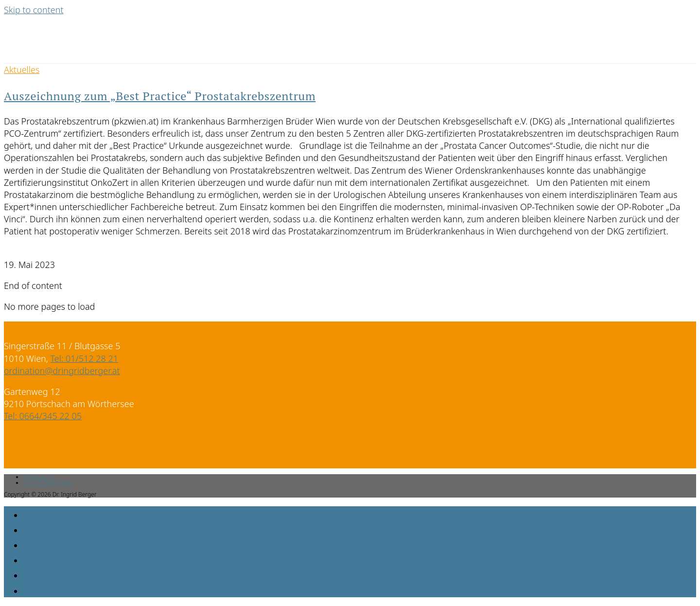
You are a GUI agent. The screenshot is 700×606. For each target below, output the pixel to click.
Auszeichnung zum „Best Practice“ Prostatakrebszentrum (160, 96)
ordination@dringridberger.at (62, 371)
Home (42, 514)
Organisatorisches (86, 574)
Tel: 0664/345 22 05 (43, 416)
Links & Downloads (48, 483)
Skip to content (34, 10)
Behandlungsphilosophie (108, 529)
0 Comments (29, 252)
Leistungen (61, 544)
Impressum (38, 477)
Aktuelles (22, 70)
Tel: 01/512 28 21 (85, 358)
